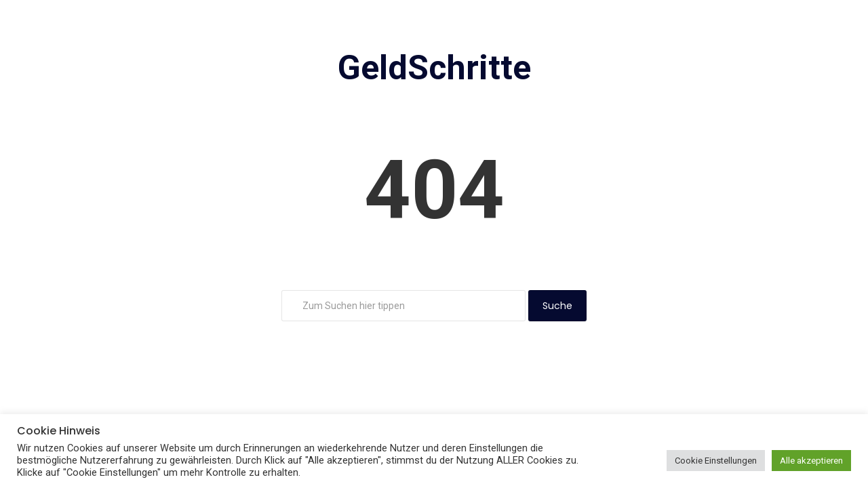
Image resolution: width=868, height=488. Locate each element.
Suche (557, 306)
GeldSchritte (434, 68)
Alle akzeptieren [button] (811, 461)
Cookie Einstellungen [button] (716, 461)
